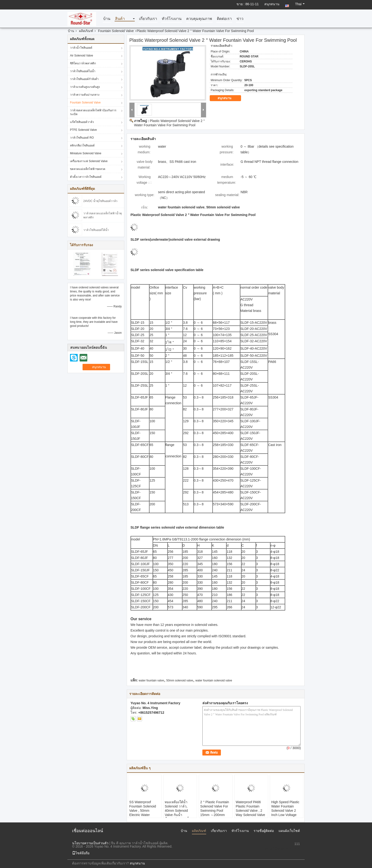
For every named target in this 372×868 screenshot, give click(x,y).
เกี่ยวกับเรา (148, 19)
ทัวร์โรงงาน (172, 19)
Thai (300, 4)
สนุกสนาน (272, 4)
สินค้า (120, 19)
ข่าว (240, 19)
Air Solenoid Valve (81, 56)
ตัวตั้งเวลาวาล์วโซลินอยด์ (86, 177)
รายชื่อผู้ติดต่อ (264, 831)
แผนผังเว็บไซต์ (289, 831)
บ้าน (107, 19)
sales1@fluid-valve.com (282, 849)
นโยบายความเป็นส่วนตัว (90, 843)
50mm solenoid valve (180, 680)
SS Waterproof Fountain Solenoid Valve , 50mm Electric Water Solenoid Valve (143, 811)
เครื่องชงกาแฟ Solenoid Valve (89, 161)
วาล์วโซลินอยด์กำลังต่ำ (84, 79)
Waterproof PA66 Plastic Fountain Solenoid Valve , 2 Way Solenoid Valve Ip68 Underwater (251, 811)
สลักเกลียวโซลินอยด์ (82, 145)
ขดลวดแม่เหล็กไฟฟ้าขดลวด (88, 169)
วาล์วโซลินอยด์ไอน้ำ (83, 71)
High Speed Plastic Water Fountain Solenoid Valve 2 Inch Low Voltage (285, 808)
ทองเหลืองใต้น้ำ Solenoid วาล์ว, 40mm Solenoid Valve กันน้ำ (176, 808)
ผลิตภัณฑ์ (86, 31)
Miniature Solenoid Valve (86, 153)
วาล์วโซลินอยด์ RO (82, 138)
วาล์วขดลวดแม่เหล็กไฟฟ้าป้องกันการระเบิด (93, 112)
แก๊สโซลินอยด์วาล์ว (82, 122)
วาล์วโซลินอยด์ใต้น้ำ (96, 230)
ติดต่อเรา (224, 19)
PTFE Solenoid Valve (83, 130)
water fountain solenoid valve (214, 680)
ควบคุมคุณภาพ (199, 19)
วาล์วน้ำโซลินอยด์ (81, 48)
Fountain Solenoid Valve (116, 31)
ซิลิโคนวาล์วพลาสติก (83, 63)
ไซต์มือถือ (81, 853)
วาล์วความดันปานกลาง (85, 95)
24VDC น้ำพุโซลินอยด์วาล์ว (100, 201)
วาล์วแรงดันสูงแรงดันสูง (85, 87)
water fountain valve (151, 680)
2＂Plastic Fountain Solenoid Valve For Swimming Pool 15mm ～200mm (215, 808)
